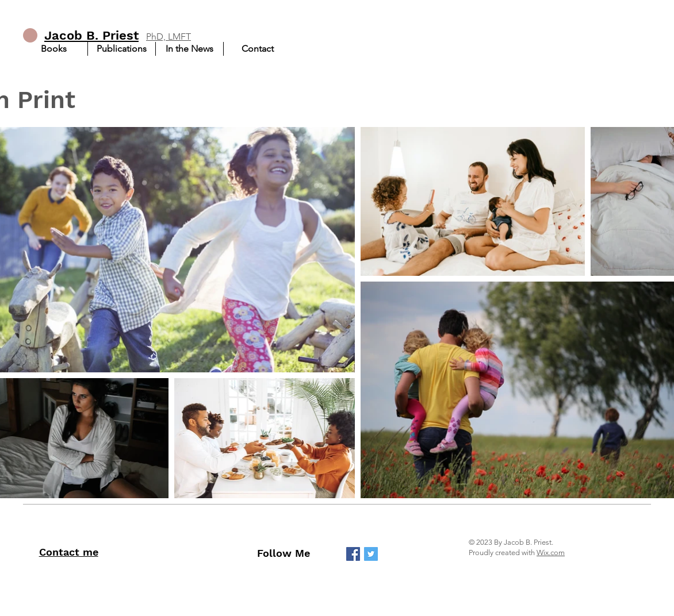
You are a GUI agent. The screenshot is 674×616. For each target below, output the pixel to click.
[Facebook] (353, 554)
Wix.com (551, 553)
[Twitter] (371, 554)
